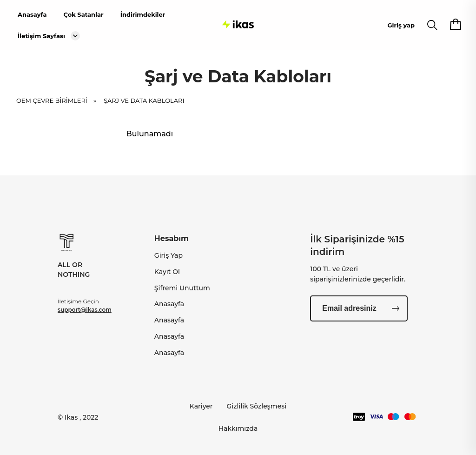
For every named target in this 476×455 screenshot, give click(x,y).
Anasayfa (32, 14)
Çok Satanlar (83, 14)
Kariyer (201, 406)
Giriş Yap (169, 255)
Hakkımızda (238, 428)
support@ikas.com (85, 310)
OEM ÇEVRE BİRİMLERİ (59, 103)
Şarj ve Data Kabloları (144, 103)
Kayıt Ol (167, 272)
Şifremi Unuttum (182, 288)
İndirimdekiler (143, 14)
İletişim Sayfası (41, 36)
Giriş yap (401, 25)
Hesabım (172, 238)
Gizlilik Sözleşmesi (257, 406)
